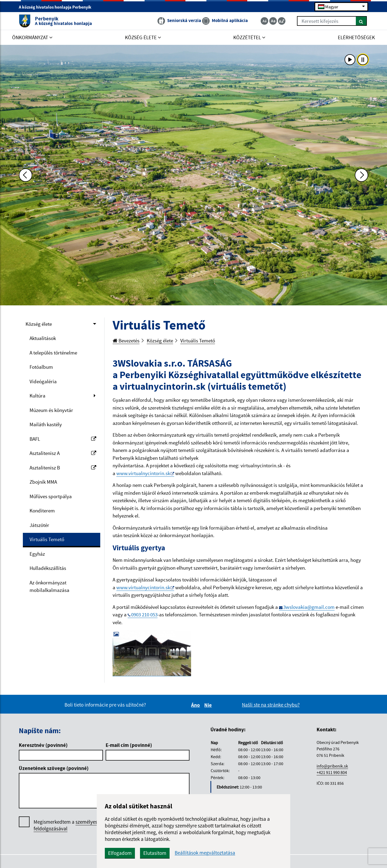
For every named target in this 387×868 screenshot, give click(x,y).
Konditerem (42, 511)
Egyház (37, 554)
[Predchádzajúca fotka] (26, 175)
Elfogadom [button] (120, 853)
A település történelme (53, 353)
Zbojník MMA (43, 482)
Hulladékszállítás (48, 568)
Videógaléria (43, 381)
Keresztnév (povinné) (43, 745)
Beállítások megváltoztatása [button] (205, 853)
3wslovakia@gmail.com (309, 607)
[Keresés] (361, 21)
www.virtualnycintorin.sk (143, 473)
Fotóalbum (41, 367)
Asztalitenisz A (63, 453)
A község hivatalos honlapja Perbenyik (57, 7)
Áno (196, 705)
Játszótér (39, 525)
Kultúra (37, 396)
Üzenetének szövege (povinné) (54, 768)
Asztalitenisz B (63, 468)
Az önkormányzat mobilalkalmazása (49, 586)
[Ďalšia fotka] (361, 175)
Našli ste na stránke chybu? (271, 705)
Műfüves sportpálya (51, 496)
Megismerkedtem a (74, 825)
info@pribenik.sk (332, 766)
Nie (209, 705)
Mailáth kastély (46, 424)
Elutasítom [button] (155, 853)
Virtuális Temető (47, 539)
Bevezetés (126, 341)
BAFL (63, 439)
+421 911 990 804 (332, 772)
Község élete (39, 324)
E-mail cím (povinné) (129, 745)
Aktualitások (43, 338)
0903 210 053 (144, 614)
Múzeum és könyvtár (51, 410)
